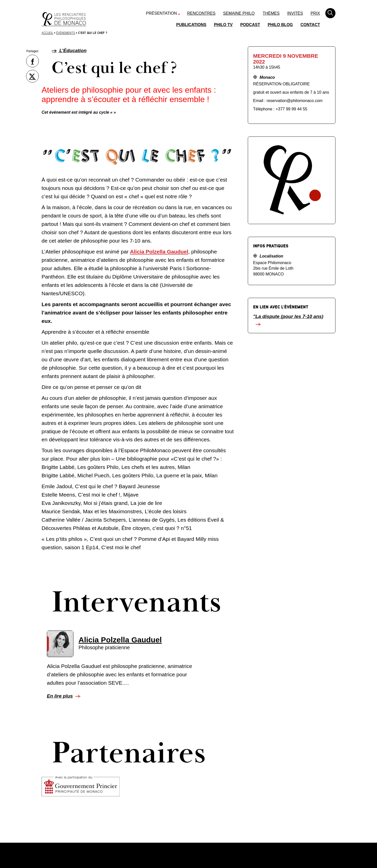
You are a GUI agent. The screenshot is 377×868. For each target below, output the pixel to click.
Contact (310, 25)
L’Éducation (69, 51)
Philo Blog (280, 25)
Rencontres (201, 13)
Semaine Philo (239, 13)
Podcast (250, 25)
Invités (295, 13)
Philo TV (223, 25)
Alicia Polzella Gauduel (159, 252)
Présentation (161, 13)
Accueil (47, 33)
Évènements (66, 33)
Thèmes (271, 13)
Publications (191, 25)
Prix (315, 13)
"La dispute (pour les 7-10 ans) (288, 316)
